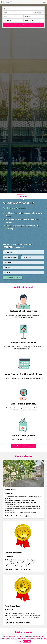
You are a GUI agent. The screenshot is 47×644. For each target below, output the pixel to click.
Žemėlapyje (39, 13)
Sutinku (26, 641)
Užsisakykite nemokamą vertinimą (24, 446)
